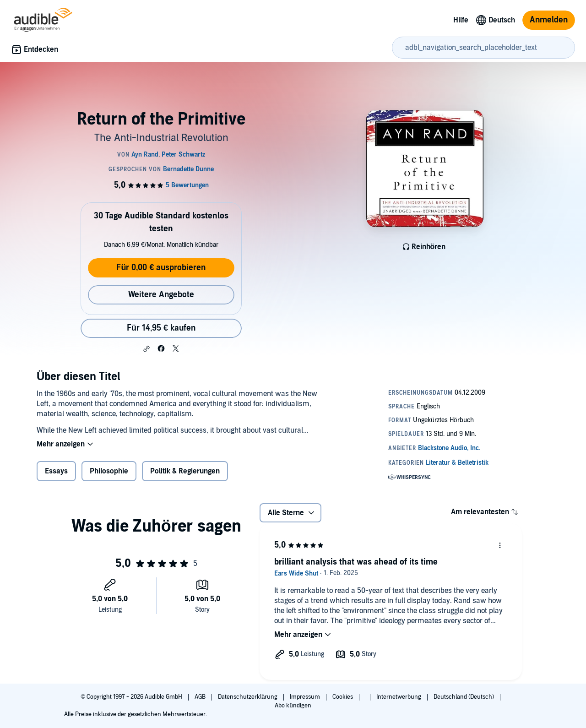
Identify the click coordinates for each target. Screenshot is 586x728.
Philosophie (109, 471)
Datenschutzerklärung (248, 697)
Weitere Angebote (161, 295)
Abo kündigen (293, 706)
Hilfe (461, 20)
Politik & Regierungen (185, 471)
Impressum (306, 697)
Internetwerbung (399, 697)
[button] (146, 349)
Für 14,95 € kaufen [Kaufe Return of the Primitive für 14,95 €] (161, 328)
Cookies (343, 697)
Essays (56, 471)
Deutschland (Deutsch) (464, 697)
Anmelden (549, 20)
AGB (201, 697)
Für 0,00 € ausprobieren (161, 268)
